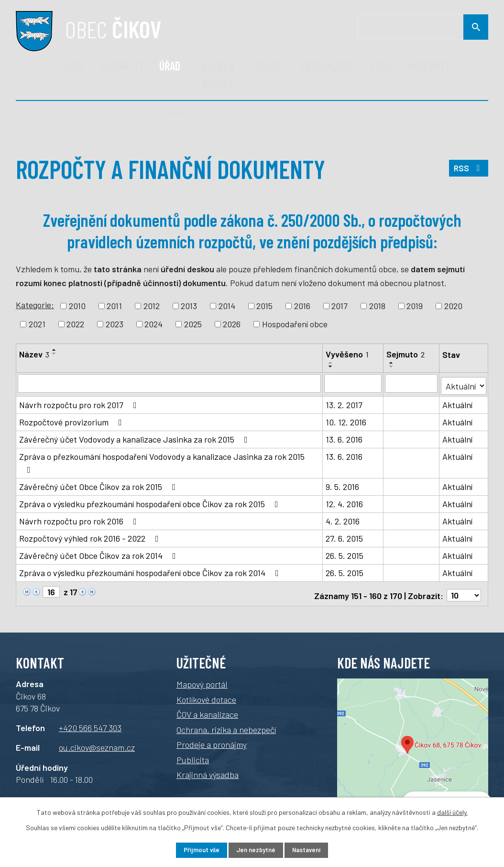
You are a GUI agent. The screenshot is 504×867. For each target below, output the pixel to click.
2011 (114, 306)
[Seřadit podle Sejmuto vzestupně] (392, 363)
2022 (75, 324)
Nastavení (314, 850)
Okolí (381, 66)
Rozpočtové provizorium (72, 420)
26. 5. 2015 (345, 553)
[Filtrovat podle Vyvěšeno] (353, 383)
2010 (77, 306)
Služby (270, 66)
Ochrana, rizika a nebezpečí (226, 724)
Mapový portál (202, 679)
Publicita (193, 754)
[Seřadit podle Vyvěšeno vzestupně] (331, 363)
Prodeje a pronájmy (212, 739)
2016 (302, 306)
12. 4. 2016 (345, 501)
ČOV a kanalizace (207, 709)
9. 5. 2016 (343, 484)
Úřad (170, 66)
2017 (340, 306)
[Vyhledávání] (423, 27)
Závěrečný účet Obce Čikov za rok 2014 (99, 553)
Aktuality (122, 66)
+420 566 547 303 (90, 722)
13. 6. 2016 (345, 437)
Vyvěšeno (348, 354)
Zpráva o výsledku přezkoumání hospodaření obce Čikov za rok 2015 (151, 501)
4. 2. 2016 (343, 519)
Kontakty (430, 66)
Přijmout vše (194, 850)
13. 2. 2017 (345, 402)
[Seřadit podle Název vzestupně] (55, 350)
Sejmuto (406, 354)
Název (34, 354)
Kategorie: (35, 305)
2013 (189, 306)
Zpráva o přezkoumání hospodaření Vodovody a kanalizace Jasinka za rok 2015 (162, 460)
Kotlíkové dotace (206, 694)
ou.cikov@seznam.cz (97, 742)
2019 (415, 306)
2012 (152, 306)
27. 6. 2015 (345, 536)
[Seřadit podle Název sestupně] (55, 354)
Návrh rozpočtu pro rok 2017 (80, 402)
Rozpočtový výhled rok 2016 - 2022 (91, 536)
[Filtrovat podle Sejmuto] (412, 383)
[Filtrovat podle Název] (170, 383)
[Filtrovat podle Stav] (464, 383)
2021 (37, 324)
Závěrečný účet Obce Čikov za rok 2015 (99, 484)
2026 (232, 324)
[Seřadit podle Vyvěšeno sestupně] (331, 367)
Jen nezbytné (256, 850)
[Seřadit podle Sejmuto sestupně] (392, 367)
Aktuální (458, 402)
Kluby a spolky (218, 74)
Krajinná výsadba (208, 769)
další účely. (452, 811)
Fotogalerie (327, 66)
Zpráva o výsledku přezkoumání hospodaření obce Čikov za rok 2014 (151, 570)
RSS (468, 171)
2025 (193, 324)
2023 (115, 324)
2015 (264, 306)
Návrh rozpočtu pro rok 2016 (80, 519)
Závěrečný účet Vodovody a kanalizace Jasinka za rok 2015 (135, 437)
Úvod (74, 66)
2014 (227, 306)
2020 (453, 306)
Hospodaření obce (295, 324)
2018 (377, 306)
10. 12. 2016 (346, 420)
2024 (153, 324)
